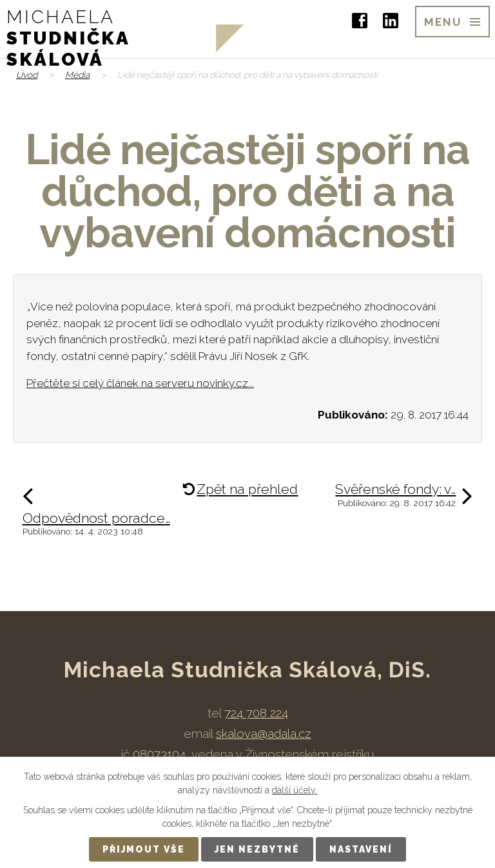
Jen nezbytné (257, 849)
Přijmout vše (144, 849)
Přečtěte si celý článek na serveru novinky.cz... (140, 383)
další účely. (295, 790)
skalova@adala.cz (264, 733)
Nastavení (361, 849)
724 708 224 (256, 713)
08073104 (159, 754)
